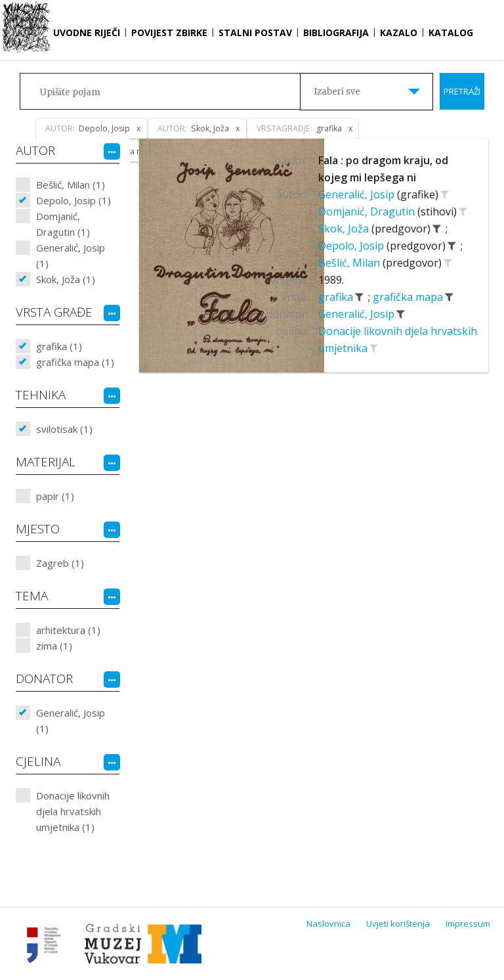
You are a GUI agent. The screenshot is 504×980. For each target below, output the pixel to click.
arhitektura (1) (68, 630)
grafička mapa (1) (75, 362)
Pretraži (462, 91)
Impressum (468, 924)
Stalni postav (255, 33)
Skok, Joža (345, 229)
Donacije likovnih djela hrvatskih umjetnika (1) (73, 811)
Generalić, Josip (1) (71, 256)
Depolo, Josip (352, 246)
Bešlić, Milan (350, 263)
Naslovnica (328, 924)
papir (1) (55, 496)
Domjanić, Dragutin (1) (63, 224)
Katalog (451, 33)
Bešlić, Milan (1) (71, 185)
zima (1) (54, 646)
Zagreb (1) (60, 563)
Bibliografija (336, 33)
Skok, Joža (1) (66, 279)
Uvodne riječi (87, 33)
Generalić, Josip (358, 194)
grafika (337, 297)
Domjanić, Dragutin (368, 212)
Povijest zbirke (169, 33)
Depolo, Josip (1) (73, 200)
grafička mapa (409, 297)
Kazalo (399, 33)
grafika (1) (59, 346)
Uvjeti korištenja (398, 924)
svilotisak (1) (64, 429)
